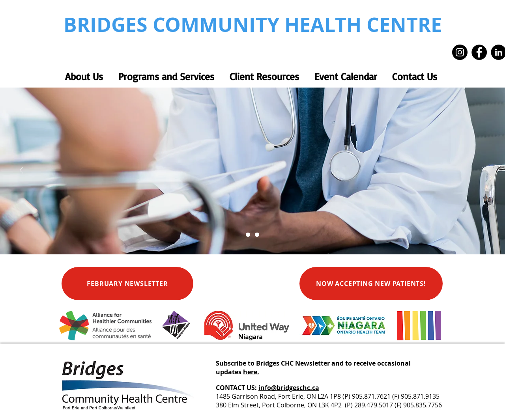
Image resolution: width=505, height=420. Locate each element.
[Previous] (21, 171)
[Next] (484, 171)
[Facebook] (479, 52)
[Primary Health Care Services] (248, 235)
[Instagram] (460, 52)
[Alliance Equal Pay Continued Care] (257, 235)
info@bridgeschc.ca (289, 388)
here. (251, 372)
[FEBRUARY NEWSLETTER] (127, 284)
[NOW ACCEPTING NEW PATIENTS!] (371, 284)
